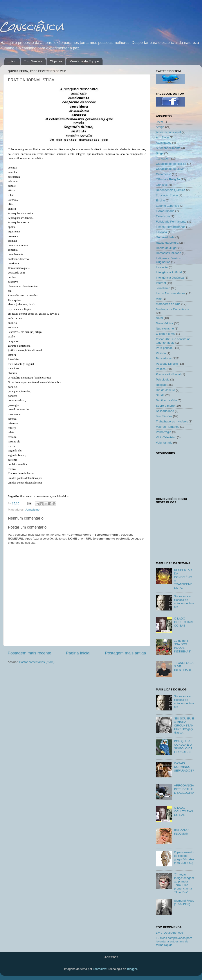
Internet (161, 283)
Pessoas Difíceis (167, 364)
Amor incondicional (168, 132)
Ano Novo (162, 137)
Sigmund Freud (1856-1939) (184, 902)
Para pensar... (165, 348)
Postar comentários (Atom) (37, 662)
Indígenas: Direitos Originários (168, 260)
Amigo (160, 127)
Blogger (132, 969)
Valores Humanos (168, 427)
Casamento (163, 174)
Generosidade (165, 237)
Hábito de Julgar (167, 248)
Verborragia (164, 432)
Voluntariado (164, 443)
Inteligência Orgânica (170, 278)
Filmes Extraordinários (171, 227)
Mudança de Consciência (173, 309)
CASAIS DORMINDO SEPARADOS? (184, 767)
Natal (159, 318)
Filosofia (161, 232)
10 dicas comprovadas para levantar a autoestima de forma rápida (174, 941)
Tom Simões (33, 61)
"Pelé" (160, 122)
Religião (161, 385)
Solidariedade (165, 411)
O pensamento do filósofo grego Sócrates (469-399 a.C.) (184, 858)
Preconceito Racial (168, 374)
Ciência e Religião (168, 179)
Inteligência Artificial (169, 272)
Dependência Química (171, 190)
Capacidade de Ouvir (170, 169)
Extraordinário (165, 211)
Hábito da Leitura (167, 243)
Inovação (162, 267)
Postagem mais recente (29, 653)
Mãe (159, 299)
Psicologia (163, 380)
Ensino (160, 200)
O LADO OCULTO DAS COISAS (183, 622)
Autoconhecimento (168, 148)
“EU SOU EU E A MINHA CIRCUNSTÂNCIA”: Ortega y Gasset (184, 726)
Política (161, 369)
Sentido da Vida (166, 400)
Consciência (32, 27)
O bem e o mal (166, 334)
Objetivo (56, 61)
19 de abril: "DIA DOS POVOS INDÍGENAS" (183, 646)
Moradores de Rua (168, 304)
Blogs (160, 153)
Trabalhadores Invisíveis (172, 421)
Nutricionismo (165, 329)
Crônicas (162, 185)
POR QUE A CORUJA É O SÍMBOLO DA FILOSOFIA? (183, 746)
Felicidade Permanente (171, 222)
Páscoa (161, 353)
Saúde (160, 395)
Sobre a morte (165, 406)
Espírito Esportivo (168, 206)
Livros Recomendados (171, 293)
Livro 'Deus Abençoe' (170, 933)
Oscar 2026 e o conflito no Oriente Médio (173, 341)
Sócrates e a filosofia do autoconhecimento (184, 602)
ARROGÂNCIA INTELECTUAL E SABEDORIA (184, 789)
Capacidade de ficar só (171, 164)
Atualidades (164, 143)
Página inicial (78, 653)
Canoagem (163, 159)
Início (13, 61)
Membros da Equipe (84, 61)
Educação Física (167, 195)
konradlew (100, 969)
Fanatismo (163, 216)
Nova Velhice (165, 323)
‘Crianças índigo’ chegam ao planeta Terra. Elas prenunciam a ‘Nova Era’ (184, 883)
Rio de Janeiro (165, 390)
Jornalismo (32, 510)
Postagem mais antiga (125, 653)
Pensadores (164, 358)
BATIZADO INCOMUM (181, 832)
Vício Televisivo (166, 437)
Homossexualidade (169, 253)
